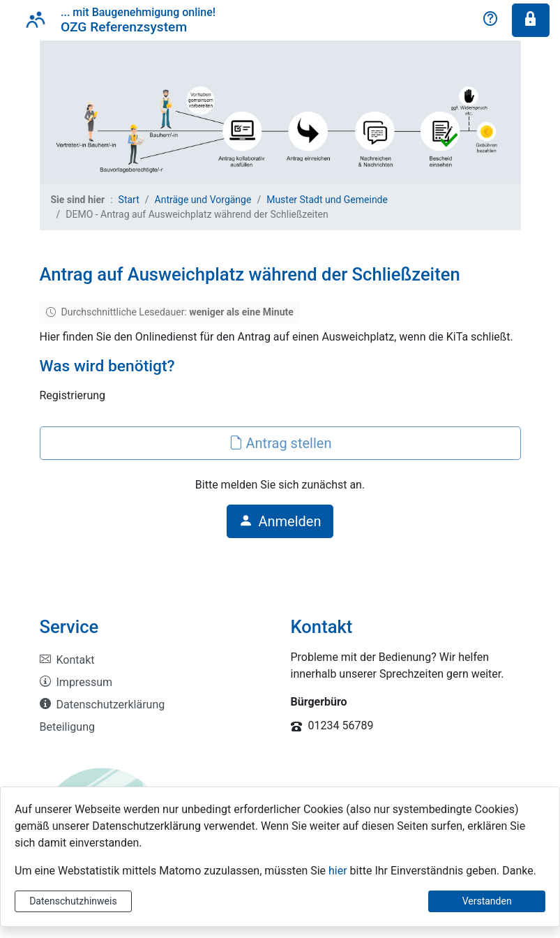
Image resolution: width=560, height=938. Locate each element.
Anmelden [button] (280, 521)
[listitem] (155, 660)
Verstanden (487, 901)
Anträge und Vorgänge (203, 200)
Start (129, 200)
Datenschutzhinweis (73, 901)
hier (338, 871)
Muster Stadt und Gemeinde (327, 200)
